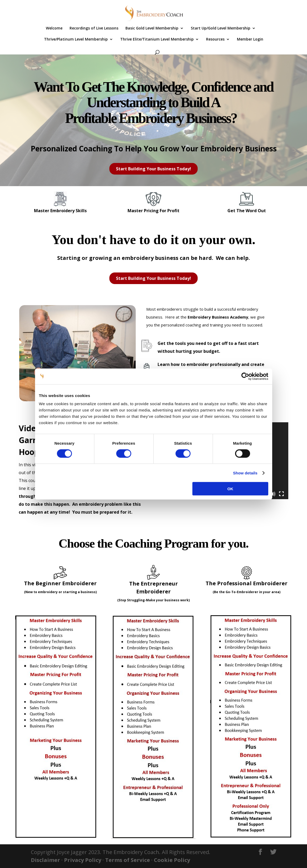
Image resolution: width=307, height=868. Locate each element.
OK (230, 489)
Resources (215, 39)
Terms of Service (128, 860)
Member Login (250, 39)
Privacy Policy (83, 860)
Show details (245, 473)
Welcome (54, 28)
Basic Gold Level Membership (152, 28)
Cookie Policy (172, 860)
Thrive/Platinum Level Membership (76, 39)
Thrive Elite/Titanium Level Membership (157, 39)
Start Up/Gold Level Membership (221, 28)
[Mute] (273, 494)
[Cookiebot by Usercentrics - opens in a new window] (245, 376)
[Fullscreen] (281, 494)
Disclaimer (45, 860)
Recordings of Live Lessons (94, 28)
